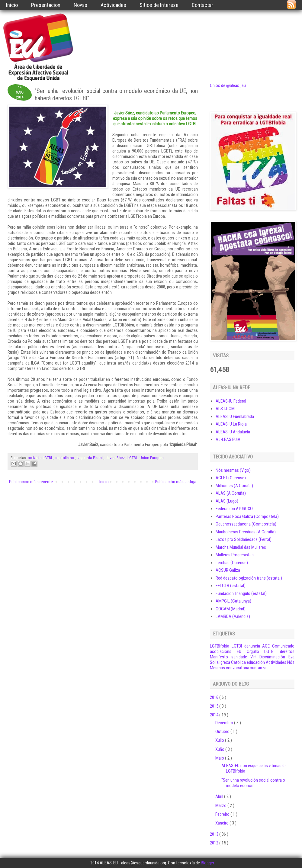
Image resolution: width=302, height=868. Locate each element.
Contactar (202, 5)
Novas (80, 5)
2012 (215, 843)
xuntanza (258, 668)
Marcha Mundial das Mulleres (241, 547)
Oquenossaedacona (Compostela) (246, 524)
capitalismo (65, 458)
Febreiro (223, 814)
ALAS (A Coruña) (231, 493)
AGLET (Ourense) (231, 478)
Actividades (113, 5)
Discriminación (272, 657)
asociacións (221, 651)
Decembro (225, 723)
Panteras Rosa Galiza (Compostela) (247, 516)
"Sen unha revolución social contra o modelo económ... (253, 783)
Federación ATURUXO (234, 509)
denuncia (252, 646)
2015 (215, 706)
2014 (215, 715)
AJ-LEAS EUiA (228, 439)
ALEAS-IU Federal (231, 401)
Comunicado (283, 646)
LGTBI (133, 458)
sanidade (239, 657)
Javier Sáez (116, 458)
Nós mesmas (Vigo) (233, 470)
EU (239, 651)
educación (256, 662)
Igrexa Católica (233, 662)
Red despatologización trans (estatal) (249, 578)
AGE (266, 646)
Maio (220, 758)
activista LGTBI (40, 458)
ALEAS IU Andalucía (233, 432)
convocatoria (238, 668)
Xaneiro (222, 823)
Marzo (221, 805)
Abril (220, 796)
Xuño (220, 749)
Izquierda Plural (90, 458)
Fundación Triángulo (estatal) (241, 593)
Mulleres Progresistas (235, 555)
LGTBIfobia (220, 646)
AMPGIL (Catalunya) (233, 601)
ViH (253, 657)
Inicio (12, 5)
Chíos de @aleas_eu (228, 85)
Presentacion (46, 5)
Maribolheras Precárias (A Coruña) (246, 532)
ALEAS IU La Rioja (231, 424)
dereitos (287, 651)
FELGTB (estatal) (231, 586)
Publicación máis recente (31, 482)
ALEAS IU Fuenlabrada (235, 416)
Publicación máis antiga (176, 482)
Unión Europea (152, 458)
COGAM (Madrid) (231, 609)
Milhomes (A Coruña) (234, 486)
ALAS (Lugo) (227, 501)
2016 (215, 697)
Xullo (220, 740)
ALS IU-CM (225, 409)
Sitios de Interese (159, 5)
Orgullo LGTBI (261, 651)
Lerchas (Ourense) (232, 563)
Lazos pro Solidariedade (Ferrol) (244, 539)
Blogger (207, 863)
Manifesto (219, 657)
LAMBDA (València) (233, 616)
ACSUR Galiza (228, 570)
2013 (215, 834)
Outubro (223, 731)
